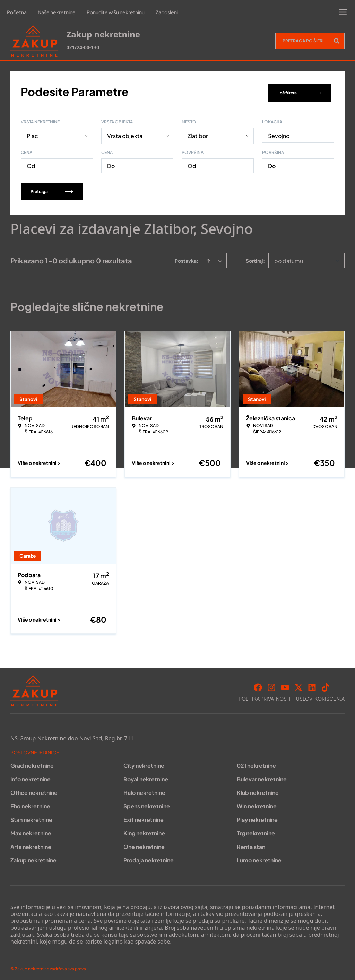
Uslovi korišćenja (320, 696)
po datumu (289, 258)
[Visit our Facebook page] (258, 685)
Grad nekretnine (32, 763)
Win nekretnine (257, 804)
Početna (17, 12)
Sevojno (279, 133)
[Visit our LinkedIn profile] (312, 685)
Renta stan (251, 844)
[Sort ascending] (208, 258)
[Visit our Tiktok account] (326, 685)
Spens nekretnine (147, 804)
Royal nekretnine (146, 777)
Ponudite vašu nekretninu (116, 12)
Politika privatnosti (265, 696)
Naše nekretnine (57, 12)
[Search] (337, 41)
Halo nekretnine (144, 790)
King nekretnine (144, 831)
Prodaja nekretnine (149, 858)
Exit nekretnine (144, 817)
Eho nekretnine (30, 804)
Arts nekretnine (31, 844)
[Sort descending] (220, 258)
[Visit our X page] (298, 685)
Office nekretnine (34, 790)
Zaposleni (167, 12)
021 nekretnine (256, 763)
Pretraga (52, 189)
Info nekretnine (31, 777)
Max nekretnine (31, 831)
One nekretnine (144, 844)
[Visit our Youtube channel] (285, 685)
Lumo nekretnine (259, 858)
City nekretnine (144, 763)
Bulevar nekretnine (262, 777)
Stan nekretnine (31, 817)
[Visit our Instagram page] (271, 685)
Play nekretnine (257, 817)
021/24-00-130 (83, 47)
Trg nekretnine (256, 831)
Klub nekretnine (258, 790)
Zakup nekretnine (33, 858)
